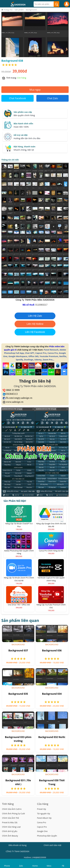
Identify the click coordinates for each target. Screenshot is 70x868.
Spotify (19, 360)
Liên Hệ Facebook (35, 332)
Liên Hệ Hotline (35, 324)
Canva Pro (53, 353)
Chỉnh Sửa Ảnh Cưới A (12, 809)
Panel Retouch (51, 350)
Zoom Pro (47, 360)
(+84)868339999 (39, 857)
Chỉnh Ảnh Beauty (10, 836)
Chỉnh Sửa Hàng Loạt (11, 827)
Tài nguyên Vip (44, 814)
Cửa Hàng (43, 804)
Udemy (38, 360)
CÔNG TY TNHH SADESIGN (17, 851)
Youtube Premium (49, 356)
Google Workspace (18, 356)
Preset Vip (42, 809)
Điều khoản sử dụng (17, 845)
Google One (42, 831)
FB (63, 866)
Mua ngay (35, 90)
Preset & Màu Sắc (10, 822)
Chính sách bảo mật (52, 845)
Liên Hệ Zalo (35, 316)
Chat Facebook (18, 98)
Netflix (63, 356)
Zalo (21, 866)
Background (18, 644)
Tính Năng (8, 804)
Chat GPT (30, 353)
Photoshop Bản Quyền (47, 836)
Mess (49, 866)
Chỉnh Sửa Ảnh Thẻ (10, 818)
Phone (7, 866)
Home (35, 866)
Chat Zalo (52, 98)
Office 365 (33, 356)
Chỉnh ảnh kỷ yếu (10, 831)
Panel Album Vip (44, 818)
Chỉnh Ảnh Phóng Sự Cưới (13, 814)
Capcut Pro (41, 353)
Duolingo (29, 360)
